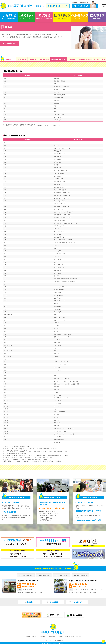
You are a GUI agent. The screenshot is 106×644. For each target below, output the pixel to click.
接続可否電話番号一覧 (59, 59)
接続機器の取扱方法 (85, 59)
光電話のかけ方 (45, 59)
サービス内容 (22, 59)
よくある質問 (52, 602)
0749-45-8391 (27, 584)
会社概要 (43, 636)
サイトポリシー (47, 640)
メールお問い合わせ (76, 602)
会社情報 (28, 636)
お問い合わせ (40, 6)
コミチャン (62, 17)
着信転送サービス (99, 59)
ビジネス (97, 17)
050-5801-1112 (79, 586)
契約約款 (61, 636)
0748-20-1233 (78, 584)
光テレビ (9, 17)
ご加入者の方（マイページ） (58, 6)
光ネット (26, 17)
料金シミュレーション (85, 6)
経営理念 (35, 636)
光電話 (44, 17)
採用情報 (29, 602)
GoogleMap (38, 592)
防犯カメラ (79, 17)
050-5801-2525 (28, 586)
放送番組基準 (52, 636)
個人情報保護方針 (59, 640)
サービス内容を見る (9, 43)
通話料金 (33, 59)
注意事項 (72, 59)
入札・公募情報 (70, 636)
